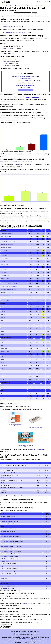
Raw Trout (3, 576)
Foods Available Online (25, 79)
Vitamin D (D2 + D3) (8, 27)
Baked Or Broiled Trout (6, 537)
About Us (28, 630)
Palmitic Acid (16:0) (5, 261)
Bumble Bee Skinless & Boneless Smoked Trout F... (25, 446)
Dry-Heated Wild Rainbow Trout (7, 586)
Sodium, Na (3, 377)
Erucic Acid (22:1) (4, 270)
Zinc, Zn (2, 380)
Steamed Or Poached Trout (7, 581)
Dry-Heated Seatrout (5, 529)
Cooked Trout (4, 559)
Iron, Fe (2, 363)
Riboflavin (3, 323)
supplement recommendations (29, 604)
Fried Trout (3, 564)
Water (2, 393)
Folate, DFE (3, 312)
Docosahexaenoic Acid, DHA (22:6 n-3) (9, 284)
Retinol (2, 346)
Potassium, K (3, 371)
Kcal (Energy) (3, 399)
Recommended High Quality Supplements (26, 85)
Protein (2, 306)
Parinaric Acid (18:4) (5, 301)
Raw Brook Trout (4, 516)
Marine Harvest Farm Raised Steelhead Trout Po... (16, 425)
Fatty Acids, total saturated (6, 247)
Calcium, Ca (3, 357)
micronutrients (36, 97)
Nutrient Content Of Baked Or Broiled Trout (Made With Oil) (26, 76)
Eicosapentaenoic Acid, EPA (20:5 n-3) (8, 289)
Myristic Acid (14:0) (4, 259)
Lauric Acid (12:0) (4, 256)
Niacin (2, 320)
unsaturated (26, 165)
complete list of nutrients (40, 221)
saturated (18, 165)
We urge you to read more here (28, 638)
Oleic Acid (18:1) (4, 273)
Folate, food (6, 61)
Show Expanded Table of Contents (25, 90)
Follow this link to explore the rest (36, 449)
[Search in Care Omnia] (41, 2)
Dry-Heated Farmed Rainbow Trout (8, 521)
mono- (8, 167)
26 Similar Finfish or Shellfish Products (25, 83)
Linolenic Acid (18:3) (5, 298)
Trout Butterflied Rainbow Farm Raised (35, 428)
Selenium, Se (3, 374)
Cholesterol (3, 385)
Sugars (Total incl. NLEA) (9, 59)
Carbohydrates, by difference (7, 233)
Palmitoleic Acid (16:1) (5, 275)
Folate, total (6, 66)
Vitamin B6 (3, 332)
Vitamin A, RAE (4, 349)
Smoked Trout (4, 579)
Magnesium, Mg (4, 365)
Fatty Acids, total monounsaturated (8, 242)
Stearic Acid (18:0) (4, 264)
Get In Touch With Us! (25, 87)
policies (39, 632)
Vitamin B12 (3, 329)
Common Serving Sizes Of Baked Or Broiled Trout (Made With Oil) (25, 81)
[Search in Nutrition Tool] (23, 13)
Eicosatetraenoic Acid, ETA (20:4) (7, 292)
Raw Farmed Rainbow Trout (7, 524)
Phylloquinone (3, 343)
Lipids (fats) (3, 162)
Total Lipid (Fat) (4, 250)
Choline (2, 388)
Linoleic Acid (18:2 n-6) (5, 295)
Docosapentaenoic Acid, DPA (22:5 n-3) (13, 32)
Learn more (43, 6)
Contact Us (16, 622)
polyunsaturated (17, 167)
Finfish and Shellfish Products (13, 228)
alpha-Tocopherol (7, 48)
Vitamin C (5, 63)
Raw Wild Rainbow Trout (6, 589)
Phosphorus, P (4, 368)
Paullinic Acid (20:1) (5, 278)
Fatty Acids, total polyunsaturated (7, 245)
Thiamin (2, 326)
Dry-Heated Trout (4, 561)
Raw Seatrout (3, 531)
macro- (28, 97)
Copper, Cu (3, 360)
